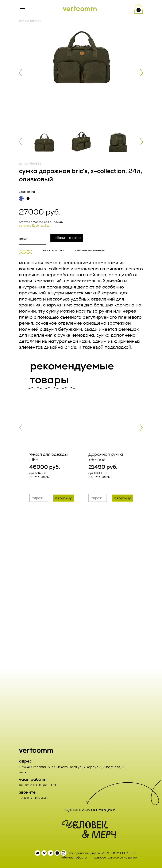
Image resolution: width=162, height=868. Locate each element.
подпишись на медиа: (89, 809)
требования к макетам (90, 251)
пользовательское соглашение (115, 858)
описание (26, 251)
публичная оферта (73, 858)
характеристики (53, 251)
